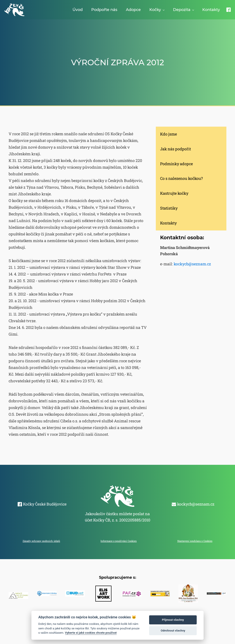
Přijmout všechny (173, 620)
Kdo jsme (169, 134)
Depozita (182, 10)
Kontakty (211, 10)
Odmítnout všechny (173, 631)
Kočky (155, 10)
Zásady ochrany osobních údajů (41, 541)
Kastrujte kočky (174, 193)
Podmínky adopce (176, 164)
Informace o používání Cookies (119, 541)
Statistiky (169, 208)
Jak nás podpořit (175, 149)
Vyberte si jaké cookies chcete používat (91, 633)
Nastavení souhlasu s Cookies (195, 541)
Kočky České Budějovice (45, 504)
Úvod (78, 10)
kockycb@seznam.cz (192, 264)
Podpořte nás (104, 10)
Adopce (133, 10)
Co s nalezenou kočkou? (181, 178)
